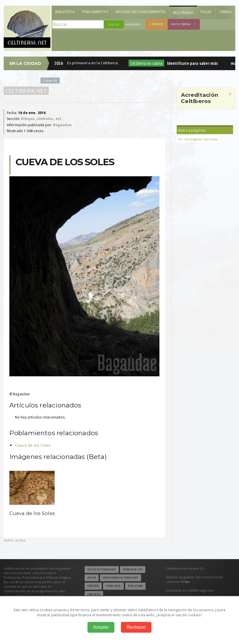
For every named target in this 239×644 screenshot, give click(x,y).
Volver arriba (14, 540)
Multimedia (183, 13)
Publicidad (135, 586)
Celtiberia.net (26, 91)
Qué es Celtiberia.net (102, 570)
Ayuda (92, 578)
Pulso (206, 12)
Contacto (94, 594)
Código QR (50, 80)
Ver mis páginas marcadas (198, 139)
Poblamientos (95, 12)
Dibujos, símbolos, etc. (42, 119)
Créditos (93, 586)
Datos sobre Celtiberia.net (120, 578)
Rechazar (136, 627)
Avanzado (133, 24)
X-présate (156, 24)
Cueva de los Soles (33, 445)
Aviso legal (113, 586)
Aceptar (101, 627)
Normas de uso (133, 570)
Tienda (225, 12)
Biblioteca (65, 12)
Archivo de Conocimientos (140, 12)
